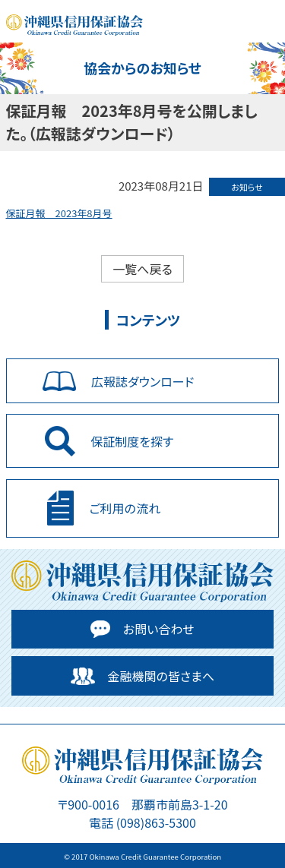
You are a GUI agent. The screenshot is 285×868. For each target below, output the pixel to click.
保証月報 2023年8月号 (59, 213)
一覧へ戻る (142, 269)
